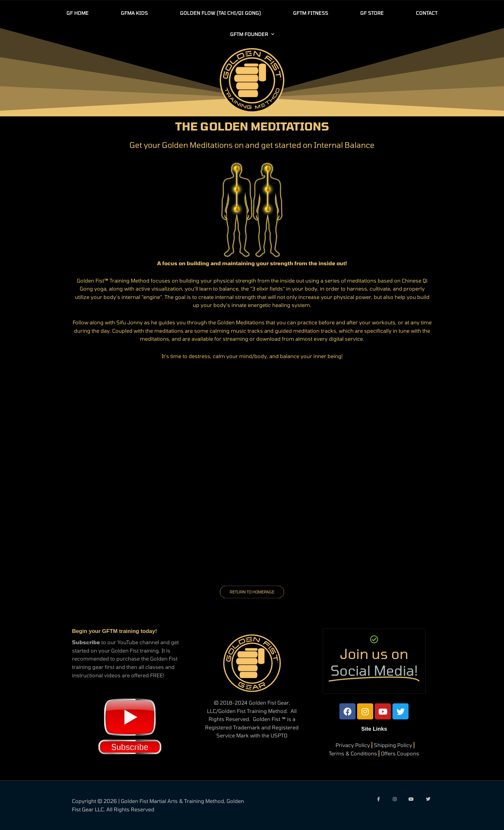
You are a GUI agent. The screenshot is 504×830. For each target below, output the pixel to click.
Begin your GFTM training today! (114, 631)
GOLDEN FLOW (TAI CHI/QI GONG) (221, 13)
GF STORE (372, 13)
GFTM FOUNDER (252, 34)
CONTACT (427, 13)
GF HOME (78, 13)
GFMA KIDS (134, 13)
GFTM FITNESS (311, 13)
